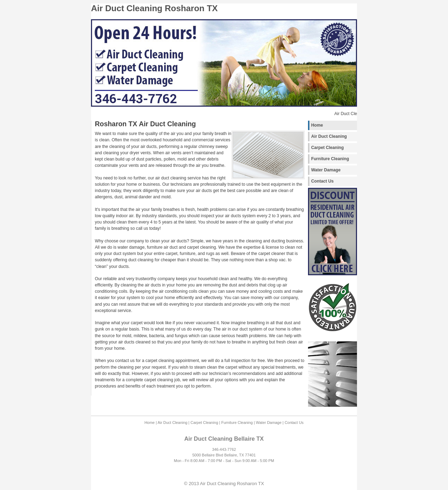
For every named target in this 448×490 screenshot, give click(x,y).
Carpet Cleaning (327, 148)
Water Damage (326, 170)
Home (317, 125)
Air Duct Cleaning (329, 136)
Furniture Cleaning (330, 159)
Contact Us (322, 181)
